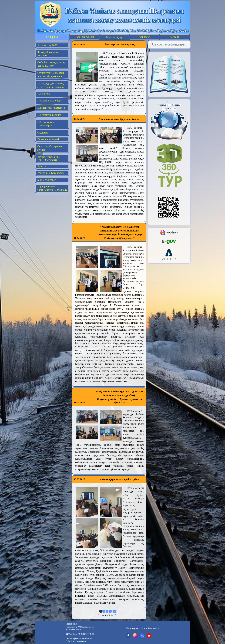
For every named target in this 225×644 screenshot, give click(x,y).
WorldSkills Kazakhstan (51, 173)
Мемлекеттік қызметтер (51, 108)
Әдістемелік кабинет (49, 115)
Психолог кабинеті (48, 139)
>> (114, 611)
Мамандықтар (114, 37)
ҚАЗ (48, 37)
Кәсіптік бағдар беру (50, 101)
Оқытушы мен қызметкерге (46, 124)
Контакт (174, 37)
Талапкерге (44, 94)
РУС (57, 37)
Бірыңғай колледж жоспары (48, 54)
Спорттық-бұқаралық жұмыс (50, 148)
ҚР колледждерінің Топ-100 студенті (49, 158)
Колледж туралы (84, 37)
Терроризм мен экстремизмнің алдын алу (52, 188)
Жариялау (144, 37)
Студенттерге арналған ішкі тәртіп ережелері (51, 75)
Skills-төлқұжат (47, 180)
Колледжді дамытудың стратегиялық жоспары (51, 85)
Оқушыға (43, 133)
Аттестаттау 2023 (47, 45)
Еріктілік (43, 166)
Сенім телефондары (169, 44)
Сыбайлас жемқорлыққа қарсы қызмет (52, 64)
